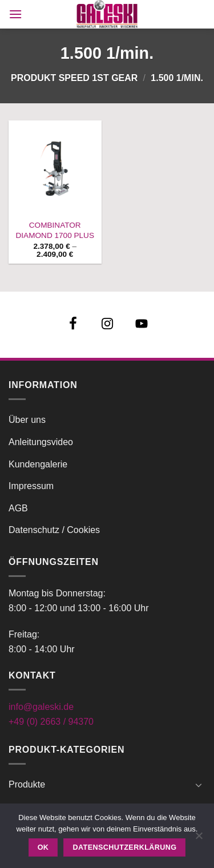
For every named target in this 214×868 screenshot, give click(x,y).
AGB (18, 508)
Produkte (27, 784)
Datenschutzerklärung (125, 847)
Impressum (31, 486)
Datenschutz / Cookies (54, 530)
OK (43, 847)
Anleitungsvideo (41, 442)
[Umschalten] (199, 785)
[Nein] (199, 839)
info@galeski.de (41, 707)
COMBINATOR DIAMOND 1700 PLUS (55, 230)
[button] (15, 14)
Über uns (27, 420)
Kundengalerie (38, 464)
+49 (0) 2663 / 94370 (51, 722)
